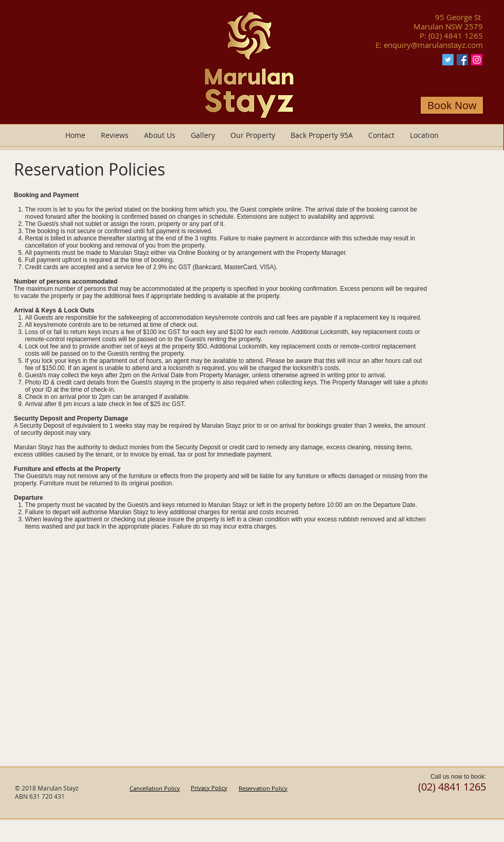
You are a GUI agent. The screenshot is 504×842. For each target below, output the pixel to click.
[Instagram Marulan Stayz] (477, 60)
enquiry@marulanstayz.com (433, 45)
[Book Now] (452, 105)
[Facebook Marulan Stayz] (462, 60)
